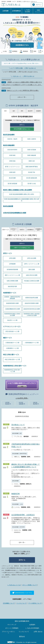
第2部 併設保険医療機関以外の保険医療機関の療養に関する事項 (22, 200)
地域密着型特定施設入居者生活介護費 (12, 315)
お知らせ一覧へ (22, 97)
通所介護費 (32, 270)
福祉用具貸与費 (12, 286)
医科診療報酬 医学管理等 (18, 527)
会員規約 (32, 625)
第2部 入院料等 (32, 139)
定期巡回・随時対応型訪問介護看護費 (12, 298)
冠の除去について (18, 425)
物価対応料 (16, 494)
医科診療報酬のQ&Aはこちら (22, 129)
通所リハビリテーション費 (12, 275)
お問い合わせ (38, 632)
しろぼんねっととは (14, 585)
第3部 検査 (12, 155)
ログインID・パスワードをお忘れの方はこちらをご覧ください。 (22, 63)
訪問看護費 (12, 264)
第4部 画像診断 (32, 155)
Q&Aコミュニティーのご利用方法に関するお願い (23, 90)
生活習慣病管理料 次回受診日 (23, 515)
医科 (5, 111)
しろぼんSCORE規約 (32, 628)
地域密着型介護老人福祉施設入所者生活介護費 (32, 315)
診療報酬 (5, 11)
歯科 (14, 111)
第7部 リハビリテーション (12, 167)
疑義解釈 (38, 111)
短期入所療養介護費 (12, 281)
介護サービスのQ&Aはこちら (22, 248)
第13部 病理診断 (12, 184)
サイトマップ (12, 625)
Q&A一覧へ (22, 542)
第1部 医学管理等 (12, 150)
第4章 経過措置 (8, 206)
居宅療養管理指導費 (12, 270)
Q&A (38, 11)
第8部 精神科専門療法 (32, 167)
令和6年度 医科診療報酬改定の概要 (15, 213)
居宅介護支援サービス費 (12, 331)
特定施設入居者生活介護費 (32, 281)
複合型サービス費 (12, 320)
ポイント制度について (30, 585)
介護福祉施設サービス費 (12, 343)
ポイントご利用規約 (12, 628)
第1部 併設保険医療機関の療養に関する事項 (22, 194)
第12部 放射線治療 (32, 178)
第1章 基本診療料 (9, 135)
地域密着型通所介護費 (12, 303)
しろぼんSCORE (27, 11)
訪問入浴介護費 (32, 258)
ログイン (37, 5)
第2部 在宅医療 (32, 150)
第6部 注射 (32, 161)
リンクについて (21, 603)
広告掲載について (9, 603)
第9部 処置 (12, 172)
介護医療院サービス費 (12, 348)
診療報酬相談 (16, 11)
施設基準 (30, 111)
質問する (22, 125)
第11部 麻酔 (12, 178)
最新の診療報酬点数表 (22, 621)
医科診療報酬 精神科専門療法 (20, 454)
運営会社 (22, 637)
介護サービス (5, 230)
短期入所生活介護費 (32, 275)
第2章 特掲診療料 (9, 145)
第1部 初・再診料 (12, 139)
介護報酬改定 (30, 230)
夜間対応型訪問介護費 (32, 298)
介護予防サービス (14, 230)
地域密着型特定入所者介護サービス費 (12, 371)
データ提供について (35, 603)
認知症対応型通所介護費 (32, 303)
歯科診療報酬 (16, 481)
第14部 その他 (32, 184)
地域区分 (22, 230)
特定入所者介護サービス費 (12, 359)
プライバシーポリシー (8, 632)
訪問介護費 (12, 258)
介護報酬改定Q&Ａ (38, 230)
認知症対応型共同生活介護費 (32, 309)
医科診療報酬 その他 (17, 504)
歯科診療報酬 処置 (17, 433)
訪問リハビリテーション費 (32, 264)
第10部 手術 (32, 172)
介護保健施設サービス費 (32, 343)
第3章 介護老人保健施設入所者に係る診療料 (18, 190)
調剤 (22, 111)
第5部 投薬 (12, 161)
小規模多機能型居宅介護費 (12, 309)
